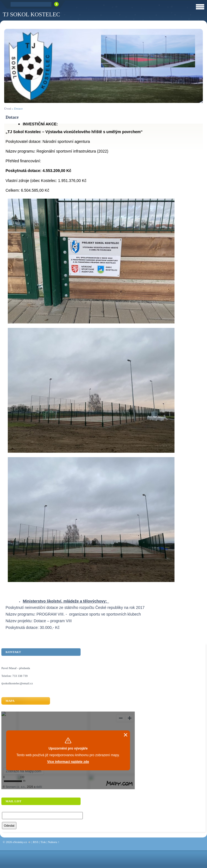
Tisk (43, 842)
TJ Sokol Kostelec (31, 14)
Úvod (8, 108)
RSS (36, 842)
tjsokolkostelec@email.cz (17, 683)
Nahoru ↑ (53, 842)
